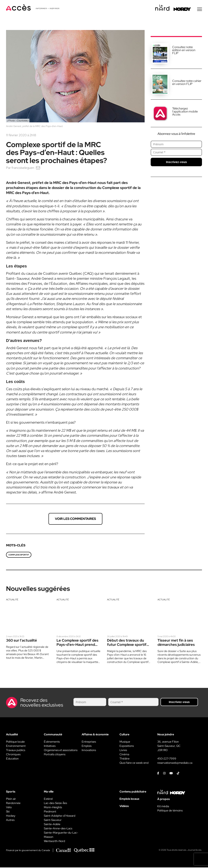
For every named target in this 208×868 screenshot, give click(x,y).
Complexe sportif (19, 555)
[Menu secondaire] (200, 10)
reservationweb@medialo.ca (175, 763)
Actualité (12, 600)
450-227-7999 (167, 759)
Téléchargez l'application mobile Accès (185, 112)
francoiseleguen (23, 168)
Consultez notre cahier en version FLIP (187, 83)
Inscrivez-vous (176, 163)
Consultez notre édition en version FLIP (184, 51)
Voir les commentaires (75, 519)
